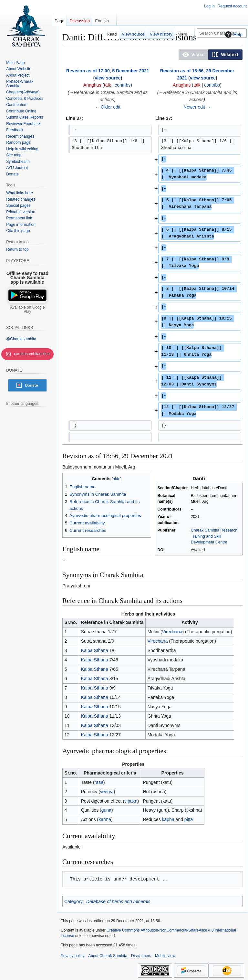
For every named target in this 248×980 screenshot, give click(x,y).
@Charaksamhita (21, 339)
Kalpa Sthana (95, 650)
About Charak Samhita (108, 956)
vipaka (131, 801)
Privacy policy (72, 956)
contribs (123, 85)
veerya (107, 792)
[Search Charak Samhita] (222, 33)
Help (233, 35)
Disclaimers (141, 956)
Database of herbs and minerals (118, 901)
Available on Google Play (27, 310)
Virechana (172, 632)
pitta (189, 819)
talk (108, 85)
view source (108, 78)
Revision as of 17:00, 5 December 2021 (108, 71)
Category (73, 901)
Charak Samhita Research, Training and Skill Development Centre (215, 536)
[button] (194, 55)
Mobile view (165, 956)
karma (105, 819)
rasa (99, 782)
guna (106, 810)
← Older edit (108, 107)
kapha (168, 819)
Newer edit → (197, 107)
